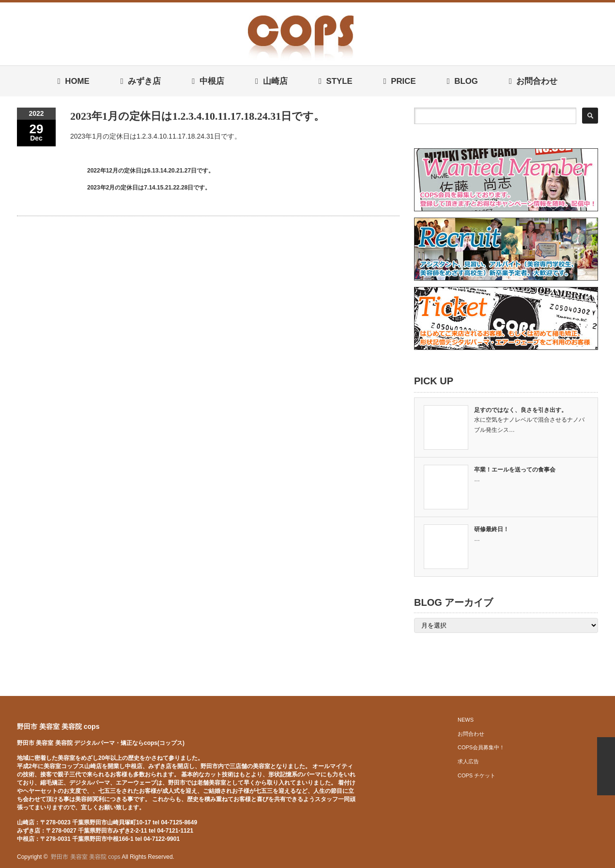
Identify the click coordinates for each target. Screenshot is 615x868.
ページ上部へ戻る (606, 766)
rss (562, 857)
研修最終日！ (492, 529)
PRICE (399, 81)
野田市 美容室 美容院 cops (58, 726)
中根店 (208, 81)
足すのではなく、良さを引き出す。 (521, 410)
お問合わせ (533, 81)
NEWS (466, 720)
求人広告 (468, 761)
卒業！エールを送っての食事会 (515, 470)
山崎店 (271, 81)
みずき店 (141, 81)
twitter (577, 857)
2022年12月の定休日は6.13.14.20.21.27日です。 (151, 171)
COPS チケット (477, 775)
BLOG (462, 81)
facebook (592, 857)
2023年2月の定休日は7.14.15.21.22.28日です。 (149, 188)
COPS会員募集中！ (481, 747)
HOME (74, 81)
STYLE (336, 81)
